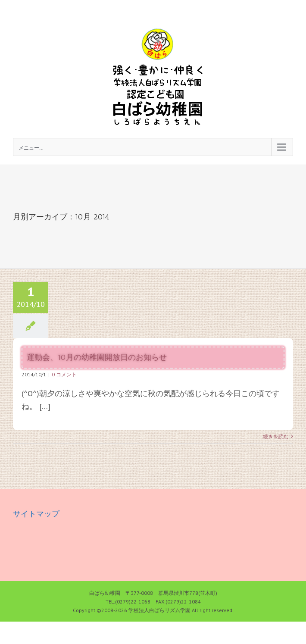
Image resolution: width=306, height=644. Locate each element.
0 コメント (64, 374)
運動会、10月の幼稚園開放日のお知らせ (97, 357)
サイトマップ (36, 514)
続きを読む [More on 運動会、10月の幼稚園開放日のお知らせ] (276, 436)
